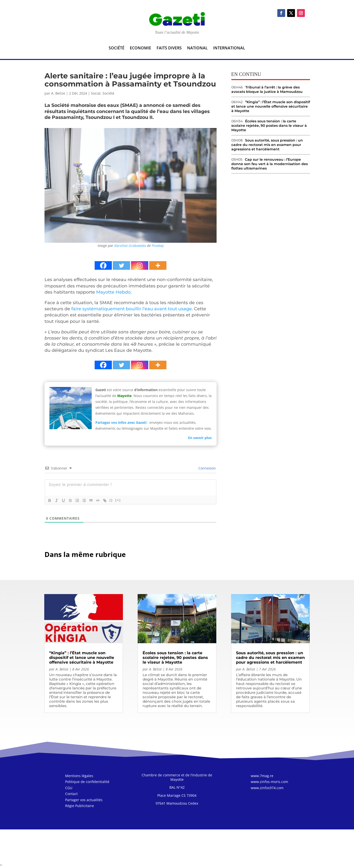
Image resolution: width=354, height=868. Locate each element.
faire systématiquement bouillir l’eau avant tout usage (131, 309)
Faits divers (169, 48)
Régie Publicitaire (80, 806)
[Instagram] (140, 265)
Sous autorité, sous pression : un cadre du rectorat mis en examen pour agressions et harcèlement (267, 145)
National (197, 48)
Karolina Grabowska (130, 246)
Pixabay (158, 246)
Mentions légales (79, 776)
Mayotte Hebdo (113, 292)
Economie (140, 48)
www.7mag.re (262, 776)
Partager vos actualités (84, 801)
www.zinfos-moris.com (269, 782)
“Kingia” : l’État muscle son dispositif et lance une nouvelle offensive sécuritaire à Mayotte (271, 106)
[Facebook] (103, 265)
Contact (71, 794)
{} (111, 500)
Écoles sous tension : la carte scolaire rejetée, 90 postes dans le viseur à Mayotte (269, 126)
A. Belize (58, 93)
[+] (118, 500)
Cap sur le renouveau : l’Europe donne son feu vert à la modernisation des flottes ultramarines (270, 164)
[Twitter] (121, 265)
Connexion (207, 468)
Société (117, 48)
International (229, 48)
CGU (69, 789)
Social (96, 93)
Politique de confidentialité (87, 782)
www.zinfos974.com (267, 789)
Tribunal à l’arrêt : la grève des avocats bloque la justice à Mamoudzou (267, 89)
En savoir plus (200, 438)
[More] (158, 265)
